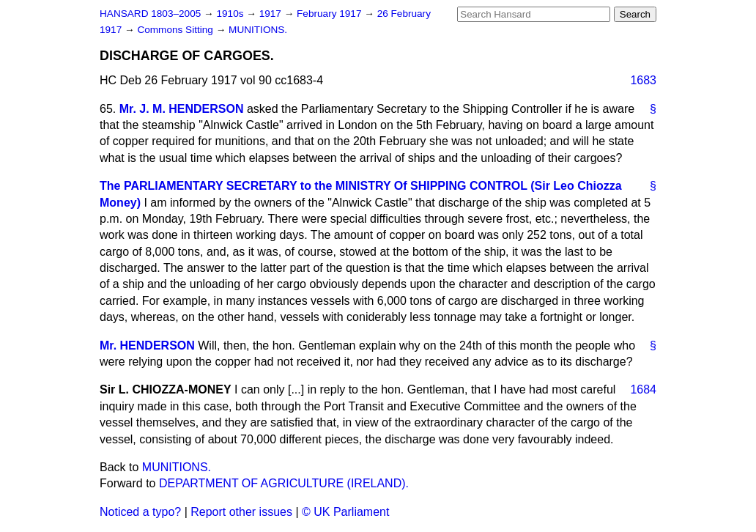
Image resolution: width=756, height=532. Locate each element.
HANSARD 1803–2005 (150, 14)
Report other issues (241, 512)
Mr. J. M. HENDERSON (182, 109)
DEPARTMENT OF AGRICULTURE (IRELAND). (284, 483)
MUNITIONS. (258, 30)
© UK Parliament (345, 512)
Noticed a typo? (140, 512)
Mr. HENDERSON (147, 346)
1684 (643, 389)
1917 (272, 14)
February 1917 (330, 14)
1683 (643, 80)
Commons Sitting (176, 30)
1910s (231, 14)
